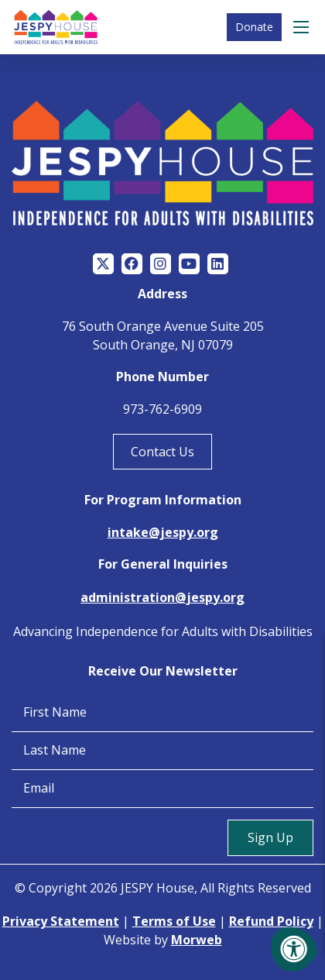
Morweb (197, 940)
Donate (254, 27)
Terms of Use (174, 921)
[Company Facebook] (132, 264)
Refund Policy (271, 921)
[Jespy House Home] (56, 27)
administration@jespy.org (162, 597)
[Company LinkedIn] (218, 264)
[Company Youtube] (189, 264)
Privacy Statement (61, 921)
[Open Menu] (303, 27)
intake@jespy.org (163, 532)
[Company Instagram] (161, 264)
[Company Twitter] (103, 264)
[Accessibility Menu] (294, 949)
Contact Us (162, 452)
